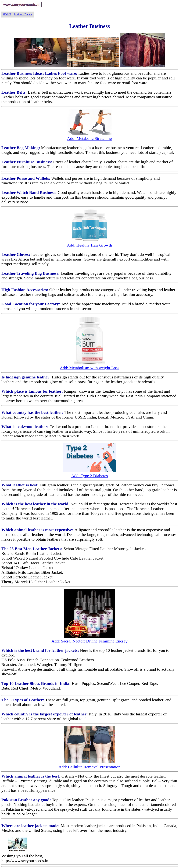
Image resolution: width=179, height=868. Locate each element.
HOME (7, 14)
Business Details (23, 14)
